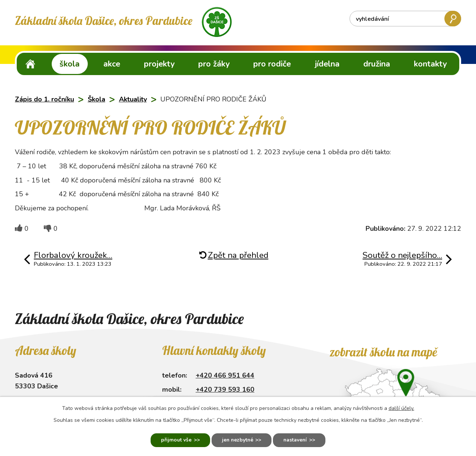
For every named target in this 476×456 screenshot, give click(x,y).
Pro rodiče (272, 64)
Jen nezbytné (237, 440)
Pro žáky (214, 64)
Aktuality (133, 99)
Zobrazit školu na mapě (383, 352)
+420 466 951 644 (225, 375)
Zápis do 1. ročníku (44, 99)
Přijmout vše (175, 440)
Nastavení (297, 440)
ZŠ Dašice (30, 64)
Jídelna (327, 64)
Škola (70, 64)
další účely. (401, 408)
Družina (377, 64)
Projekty (159, 64)
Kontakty (430, 64)
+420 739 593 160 (225, 389)
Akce (112, 64)
